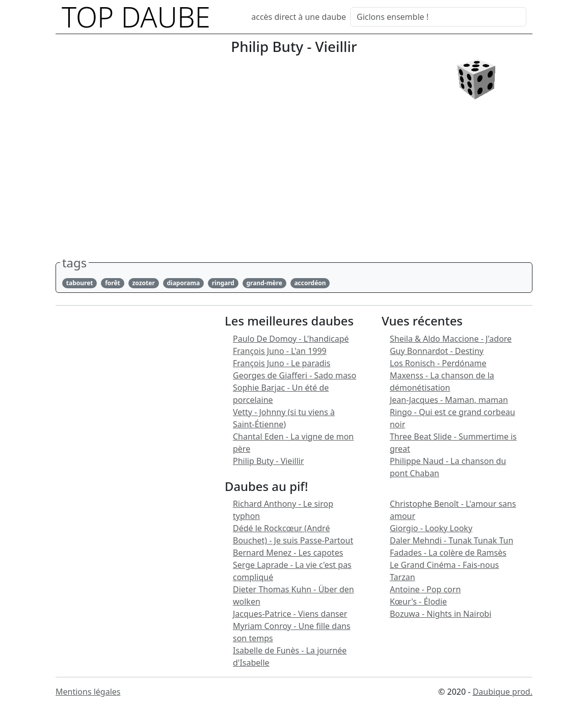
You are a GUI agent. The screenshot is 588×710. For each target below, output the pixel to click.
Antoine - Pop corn (425, 589)
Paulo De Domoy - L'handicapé (291, 339)
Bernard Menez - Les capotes (288, 553)
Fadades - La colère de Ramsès (448, 553)
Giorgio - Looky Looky (431, 528)
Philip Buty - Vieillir (269, 461)
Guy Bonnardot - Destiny (437, 351)
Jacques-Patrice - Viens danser (290, 614)
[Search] (438, 17)
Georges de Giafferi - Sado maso (295, 375)
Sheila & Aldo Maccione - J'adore (451, 339)
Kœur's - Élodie (418, 602)
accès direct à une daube (299, 17)
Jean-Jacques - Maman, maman (449, 400)
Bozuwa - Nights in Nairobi (440, 614)
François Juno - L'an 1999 (280, 351)
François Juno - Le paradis (282, 363)
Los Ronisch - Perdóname (438, 363)
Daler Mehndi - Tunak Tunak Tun (451, 540)
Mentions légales (88, 692)
